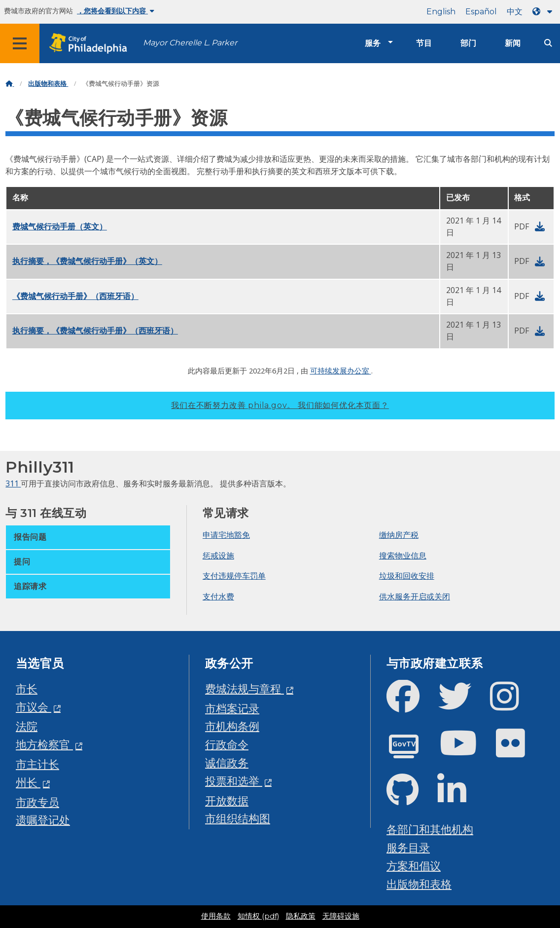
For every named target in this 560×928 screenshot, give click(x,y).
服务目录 (408, 847)
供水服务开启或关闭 (415, 596)
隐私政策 (301, 916)
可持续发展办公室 (341, 371)
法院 (27, 726)
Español (481, 12)
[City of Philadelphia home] (91, 44)
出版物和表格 (48, 84)
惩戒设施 (218, 556)
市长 (27, 688)
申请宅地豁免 (226, 535)
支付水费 (218, 596)
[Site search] (548, 43)
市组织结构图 (238, 818)
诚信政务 (227, 762)
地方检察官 (44, 744)
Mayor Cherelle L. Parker (190, 43)
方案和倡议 (414, 866)
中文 (515, 12)
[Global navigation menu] (20, 43)
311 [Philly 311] (13, 483)
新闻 (513, 43)
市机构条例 (232, 726)
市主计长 (37, 764)
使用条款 (216, 916)
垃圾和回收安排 (407, 576)
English (441, 12)
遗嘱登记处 (43, 820)
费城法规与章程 (245, 688)
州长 (28, 782)
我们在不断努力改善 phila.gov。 (280, 405)
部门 (468, 43)
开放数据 (227, 800)
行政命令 (227, 744)
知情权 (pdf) (258, 916)
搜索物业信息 (403, 556)
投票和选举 (234, 781)
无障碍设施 (341, 916)
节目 (424, 43)
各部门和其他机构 (430, 829)
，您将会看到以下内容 (116, 11)
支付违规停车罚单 (234, 576)
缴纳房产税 (399, 535)
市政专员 (37, 802)
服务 (373, 43)
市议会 (34, 707)
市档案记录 (232, 708)
